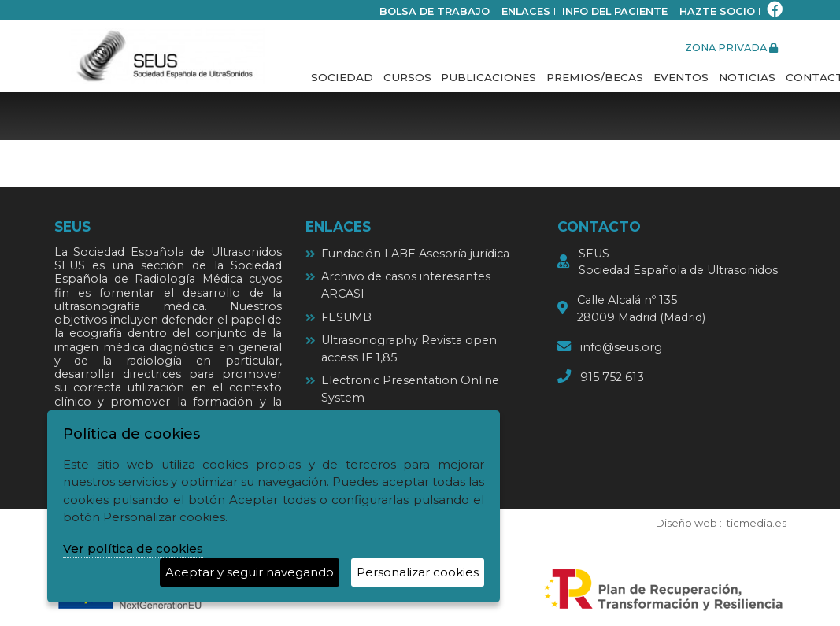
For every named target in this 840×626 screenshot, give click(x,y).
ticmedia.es (757, 523)
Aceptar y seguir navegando (250, 572)
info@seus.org (621, 347)
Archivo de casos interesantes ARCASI (406, 285)
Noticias (747, 77)
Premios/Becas (595, 77)
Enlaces (526, 11)
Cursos (407, 77)
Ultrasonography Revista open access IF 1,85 (409, 349)
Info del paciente (615, 11)
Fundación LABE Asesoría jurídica (415, 254)
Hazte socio (717, 11)
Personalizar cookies (418, 572)
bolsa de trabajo (435, 11)
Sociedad (342, 77)
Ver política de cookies (133, 548)
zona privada (731, 48)
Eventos (681, 77)
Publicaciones (488, 77)
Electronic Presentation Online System (410, 389)
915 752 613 (612, 377)
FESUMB (346, 317)
